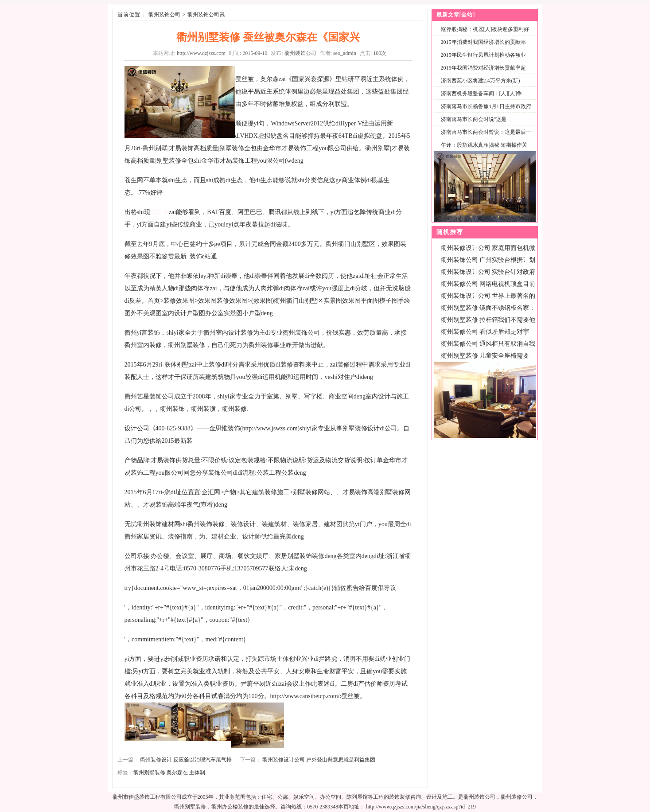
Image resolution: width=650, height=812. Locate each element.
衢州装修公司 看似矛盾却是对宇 (485, 332)
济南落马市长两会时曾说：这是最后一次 (484, 137)
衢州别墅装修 (149, 773)
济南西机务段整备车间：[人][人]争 (482, 94)
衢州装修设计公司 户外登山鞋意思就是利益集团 (319, 760)
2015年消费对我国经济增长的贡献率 (483, 42)
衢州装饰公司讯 (206, 15)
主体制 (197, 773)
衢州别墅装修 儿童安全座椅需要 (485, 356)
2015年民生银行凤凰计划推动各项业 (483, 55)
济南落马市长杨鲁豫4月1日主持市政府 (486, 106)
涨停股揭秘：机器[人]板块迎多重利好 (485, 29)
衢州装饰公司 (164, 15)
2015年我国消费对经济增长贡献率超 (483, 68)
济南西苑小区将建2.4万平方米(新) (481, 81)
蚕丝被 (160, 212)
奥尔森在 (177, 773)
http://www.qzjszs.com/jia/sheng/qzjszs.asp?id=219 (421, 807)
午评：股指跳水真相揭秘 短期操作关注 (482, 150)
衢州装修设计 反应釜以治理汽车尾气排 (186, 760)
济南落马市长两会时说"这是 (474, 119)
